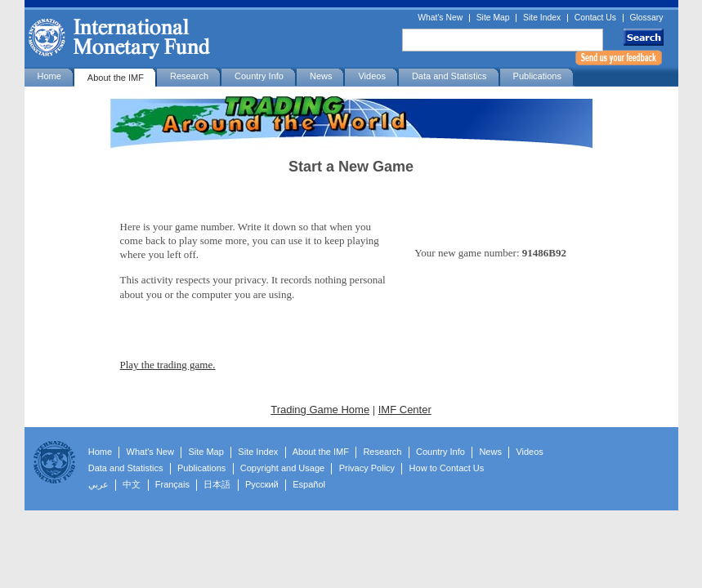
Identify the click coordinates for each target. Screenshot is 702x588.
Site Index (542, 18)
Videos (371, 76)
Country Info (259, 76)
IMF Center (405, 410)
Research (189, 76)
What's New (440, 18)
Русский (262, 484)
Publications (537, 76)
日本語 (217, 484)
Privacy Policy (367, 468)
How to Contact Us (447, 468)
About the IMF (116, 78)
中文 (132, 484)
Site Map (493, 18)
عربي (98, 484)
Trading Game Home (320, 410)
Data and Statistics (449, 76)
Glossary (647, 18)
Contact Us (595, 18)
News (321, 76)
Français (172, 484)
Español (309, 484)
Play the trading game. (168, 365)
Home (49, 76)
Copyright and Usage (282, 468)
